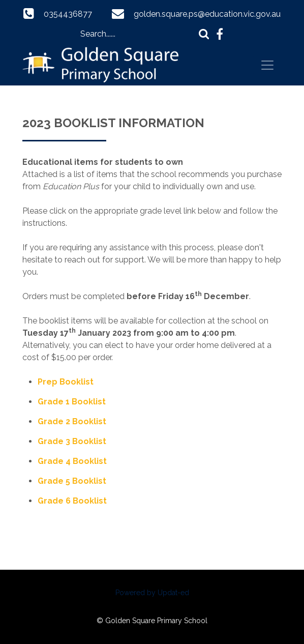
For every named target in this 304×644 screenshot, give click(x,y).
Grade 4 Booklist (72, 461)
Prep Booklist (66, 382)
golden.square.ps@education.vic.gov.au (207, 14)
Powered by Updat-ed (152, 593)
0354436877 (68, 14)
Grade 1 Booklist (72, 402)
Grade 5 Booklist (72, 481)
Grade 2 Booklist (72, 421)
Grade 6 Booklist (72, 501)
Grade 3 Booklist (72, 441)
